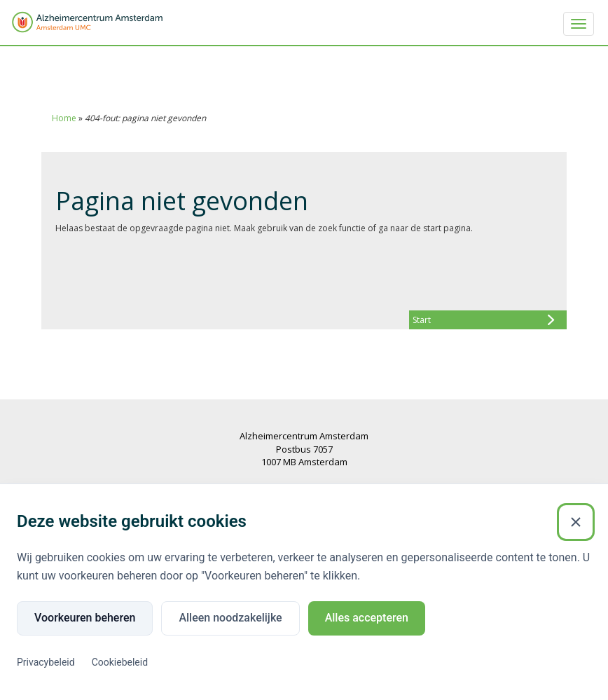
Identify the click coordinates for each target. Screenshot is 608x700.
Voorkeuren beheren (85, 618)
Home (64, 118)
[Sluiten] (576, 522)
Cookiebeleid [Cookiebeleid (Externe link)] (120, 662)
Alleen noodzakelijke (230, 618)
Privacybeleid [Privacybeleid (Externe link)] (46, 662)
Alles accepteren (367, 618)
